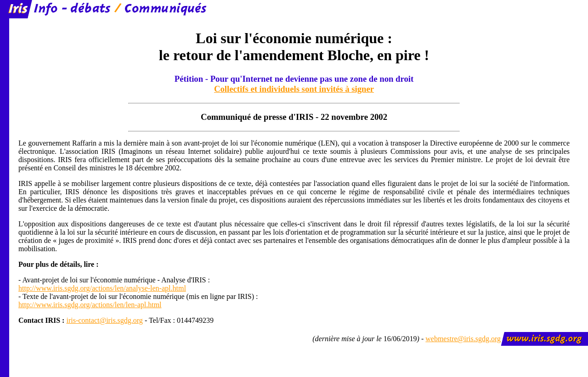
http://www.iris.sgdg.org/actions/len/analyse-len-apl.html (102, 288)
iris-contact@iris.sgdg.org (104, 320)
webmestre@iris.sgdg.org (463, 339)
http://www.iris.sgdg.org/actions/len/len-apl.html (90, 305)
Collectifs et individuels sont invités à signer (294, 89)
